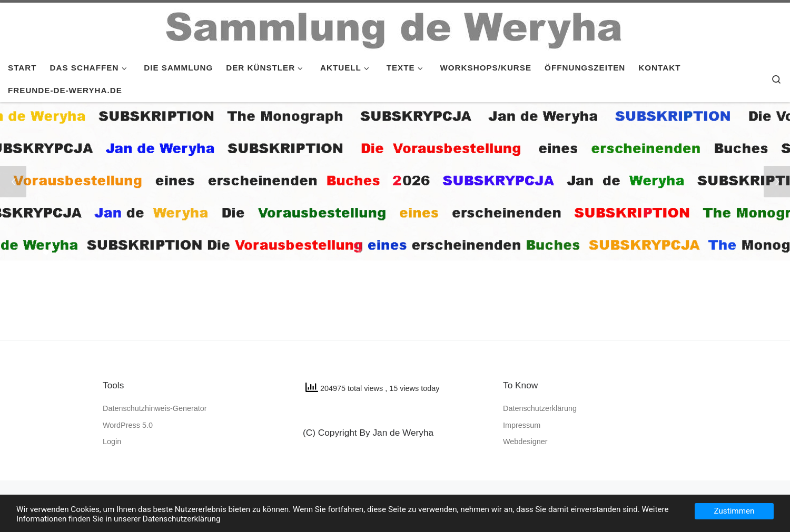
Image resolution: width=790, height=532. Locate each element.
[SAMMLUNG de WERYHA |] (395, 28)
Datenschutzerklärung (540, 408)
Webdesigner (525, 441)
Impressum (522, 425)
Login (112, 441)
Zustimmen (734, 511)
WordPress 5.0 (128, 425)
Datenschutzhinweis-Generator (155, 408)
